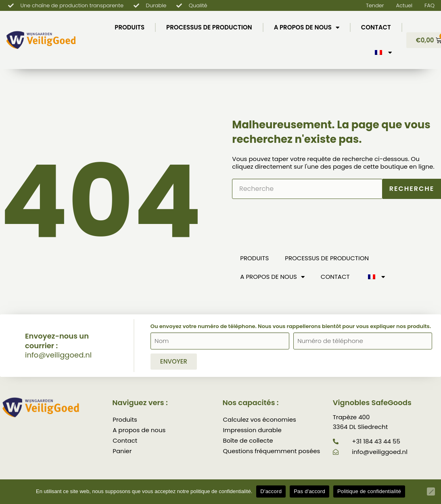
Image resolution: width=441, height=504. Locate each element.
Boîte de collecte (248, 440)
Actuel (404, 5)
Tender (375, 5)
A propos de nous (307, 28)
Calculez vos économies (260, 419)
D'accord (271, 491)
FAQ (430, 5)
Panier (122, 451)
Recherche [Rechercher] (412, 189)
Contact (376, 27)
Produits (130, 27)
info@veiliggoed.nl (58, 355)
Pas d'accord (309, 491)
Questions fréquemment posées (272, 451)
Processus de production (209, 27)
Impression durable (252, 430)
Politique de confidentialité (369, 491)
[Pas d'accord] (431, 491)
